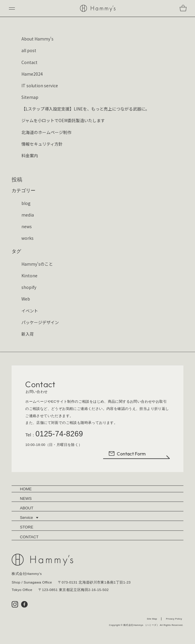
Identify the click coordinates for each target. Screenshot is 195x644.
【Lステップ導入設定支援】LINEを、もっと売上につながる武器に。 (85, 109)
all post (29, 50)
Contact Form (127, 454)
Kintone (29, 276)
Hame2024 (32, 74)
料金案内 (30, 155)
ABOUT (27, 508)
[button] (12, 8)
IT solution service (40, 85)
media (28, 215)
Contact (29, 62)
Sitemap (30, 97)
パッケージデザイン (40, 322)
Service (29, 518)
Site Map (152, 619)
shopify (29, 287)
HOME (26, 489)
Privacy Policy (174, 619)
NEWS (26, 499)
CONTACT (29, 537)
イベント (30, 311)
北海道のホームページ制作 (46, 132)
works (27, 238)
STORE (27, 527)
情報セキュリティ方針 (42, 144)
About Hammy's (37, 39)
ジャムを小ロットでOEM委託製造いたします (63, 120)
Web (26, 299)
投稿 (17, 180)
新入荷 (28, 334)
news (27, 226)
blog (26, 203)
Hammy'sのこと (37, 264)
